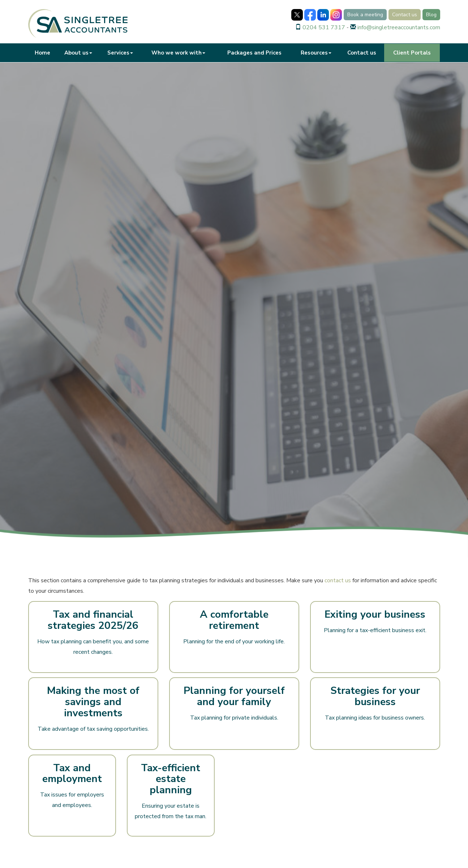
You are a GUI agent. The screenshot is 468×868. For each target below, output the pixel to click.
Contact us (405, 15)
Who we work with (178, 53)
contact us (338, 580)
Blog (431, 15)
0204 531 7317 (324, 27)
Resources (316, 53)
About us (78, 53)
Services (120, 53)
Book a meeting (365, 15)
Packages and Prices (254, 53)
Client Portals (412, 53)
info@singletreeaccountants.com (399, 27)
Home (42, 53)
